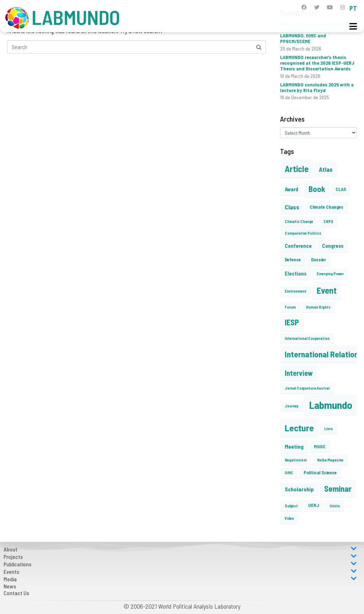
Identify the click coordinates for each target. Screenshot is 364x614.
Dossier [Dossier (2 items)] (318, 260)
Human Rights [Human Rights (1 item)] (318, 307)
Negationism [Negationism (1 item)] (296, 460)
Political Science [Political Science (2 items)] (320, 472)
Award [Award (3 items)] (291, 189)
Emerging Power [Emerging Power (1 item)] (330, 274)
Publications (180, 564)
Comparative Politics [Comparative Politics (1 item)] (303, 233)
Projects (180, 557)
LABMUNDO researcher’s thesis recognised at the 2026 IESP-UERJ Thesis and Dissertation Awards (317, 63)
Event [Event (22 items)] (327, 290)
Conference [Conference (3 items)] (298, 246)
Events (180, 572)
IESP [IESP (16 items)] (292, 322)
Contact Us (16, 593)
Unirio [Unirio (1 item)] (335, 506)
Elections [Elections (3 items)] (296, 273)
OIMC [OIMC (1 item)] (289, 473)
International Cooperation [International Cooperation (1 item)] (307, 338)
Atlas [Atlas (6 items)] (326, 169)
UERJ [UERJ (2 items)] (314, 505)
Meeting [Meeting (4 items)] (294, 446)
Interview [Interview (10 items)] (299, 373)
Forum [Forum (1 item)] (290, 307)
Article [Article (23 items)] (297, 169)
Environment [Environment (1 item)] (296, 291)
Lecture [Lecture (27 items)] (299, 428)
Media (180, 579)
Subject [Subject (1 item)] (291, 506)
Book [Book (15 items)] (317, 189)
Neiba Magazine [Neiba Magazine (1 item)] (330, 460)
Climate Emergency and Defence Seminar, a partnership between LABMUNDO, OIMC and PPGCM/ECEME (316, 33)
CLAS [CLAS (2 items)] (341, 189)
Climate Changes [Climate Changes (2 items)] (326, 207)
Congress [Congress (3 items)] (333, 246)
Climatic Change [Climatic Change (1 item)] (299, 221)
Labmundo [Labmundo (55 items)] (331, 405)
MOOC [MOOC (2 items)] (320, 447)
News (10, 586)
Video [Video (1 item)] (289, 518)
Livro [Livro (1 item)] (328, 429)
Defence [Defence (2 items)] (293, 260)
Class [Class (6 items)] (292, 207)
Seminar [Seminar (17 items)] (338, 488)
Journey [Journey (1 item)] (292, 406)
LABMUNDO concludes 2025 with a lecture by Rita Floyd (317, 87)
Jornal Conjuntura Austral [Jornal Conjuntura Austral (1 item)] (307, 388)
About (180, 549)
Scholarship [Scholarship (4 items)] (299, 489)
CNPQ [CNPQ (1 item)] (328, 221)
